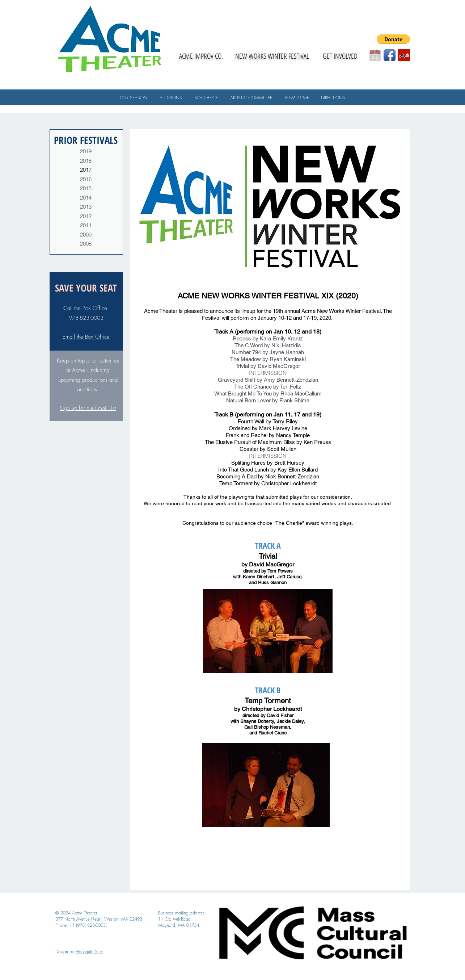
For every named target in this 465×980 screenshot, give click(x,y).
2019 (86, 151)
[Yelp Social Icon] (404, 55)
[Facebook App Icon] (390, 55)
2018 (86, 161)
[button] (393, 39)
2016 (86, 179)
